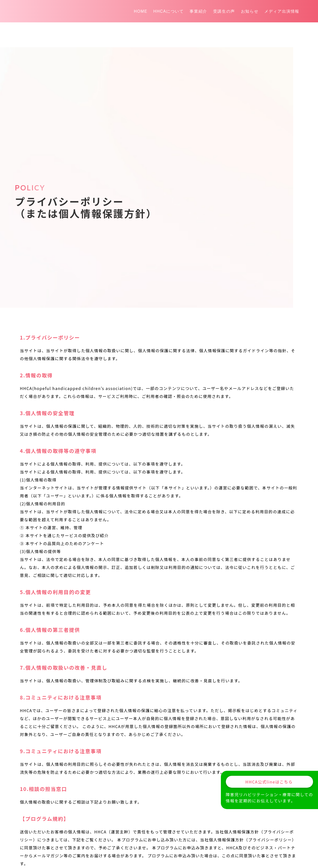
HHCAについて (168, 11)
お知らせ (250, 11)
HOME (141, 11)
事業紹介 (198, 11)
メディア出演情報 (282, 11)
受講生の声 (224, 11)
